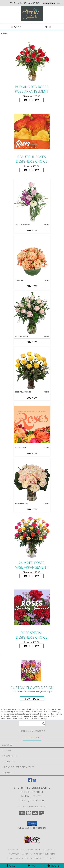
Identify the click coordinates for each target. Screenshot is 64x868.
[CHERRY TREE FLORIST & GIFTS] (32, 21)
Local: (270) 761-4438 (32, 800)
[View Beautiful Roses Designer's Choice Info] (32, 131)
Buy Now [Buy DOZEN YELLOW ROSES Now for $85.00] (32, 398)
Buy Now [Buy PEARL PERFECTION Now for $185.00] (32, 509)
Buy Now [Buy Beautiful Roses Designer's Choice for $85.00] (32, 170)
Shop (16, 27)
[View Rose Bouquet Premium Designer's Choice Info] (32, 424)
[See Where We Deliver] (32, 738)
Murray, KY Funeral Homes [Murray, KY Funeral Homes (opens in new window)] (21, 850)
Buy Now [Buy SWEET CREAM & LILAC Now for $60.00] (32, 230)
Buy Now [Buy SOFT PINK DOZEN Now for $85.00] (32, 342)
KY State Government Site (43, 854)
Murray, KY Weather (19, 854)
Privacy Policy (14, 858)
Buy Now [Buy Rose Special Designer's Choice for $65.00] (32, 646)
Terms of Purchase (33, 858)
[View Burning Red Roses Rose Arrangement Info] (32, 61)
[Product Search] (32, 724)
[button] (32, 824)
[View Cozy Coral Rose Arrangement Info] (32, 257)
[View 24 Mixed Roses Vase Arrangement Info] (32, 537)
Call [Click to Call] (11, 866)
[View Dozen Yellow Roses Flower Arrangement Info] (32, 369)
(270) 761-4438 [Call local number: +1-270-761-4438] (55, 3)
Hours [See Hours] (53, 866)
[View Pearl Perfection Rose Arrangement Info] (32, 480)
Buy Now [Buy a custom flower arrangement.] (32, 699)
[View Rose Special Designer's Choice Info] (32, 607)
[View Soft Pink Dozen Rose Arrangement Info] (32, 313)
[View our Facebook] (30, 781)
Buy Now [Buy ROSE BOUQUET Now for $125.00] (32, 454)
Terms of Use (50, 858)
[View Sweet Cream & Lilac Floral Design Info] (32, 201)
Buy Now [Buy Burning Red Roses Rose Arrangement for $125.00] (32, 100)
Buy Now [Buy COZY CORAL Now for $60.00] (32, 286)
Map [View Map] (32, 866)
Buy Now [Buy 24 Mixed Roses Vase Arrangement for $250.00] (32, 576)
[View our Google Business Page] (34, 781)
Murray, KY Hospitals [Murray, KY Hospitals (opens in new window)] (46, 850)
